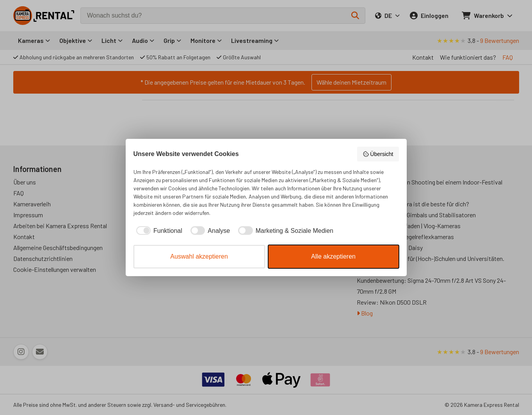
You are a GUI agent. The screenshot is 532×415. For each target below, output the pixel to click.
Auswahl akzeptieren (199, 256)
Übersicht (378, 154)
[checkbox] (158, 231)
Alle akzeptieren (333, 256)
